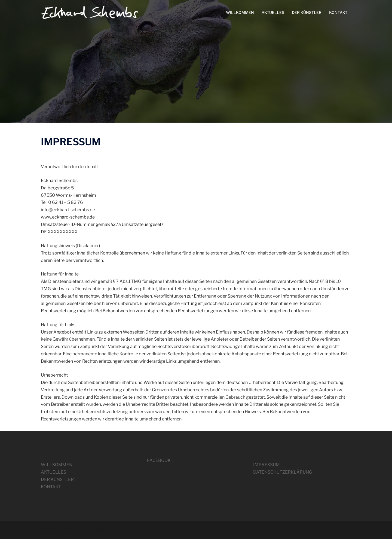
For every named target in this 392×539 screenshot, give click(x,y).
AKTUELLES (273, 12)
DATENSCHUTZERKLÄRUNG (283, 472)
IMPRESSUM (267, 465)
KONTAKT (338, 12)
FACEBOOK (159, 460)
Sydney (146, 530)
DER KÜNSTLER (307, 12)
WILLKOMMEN (240, 12)
